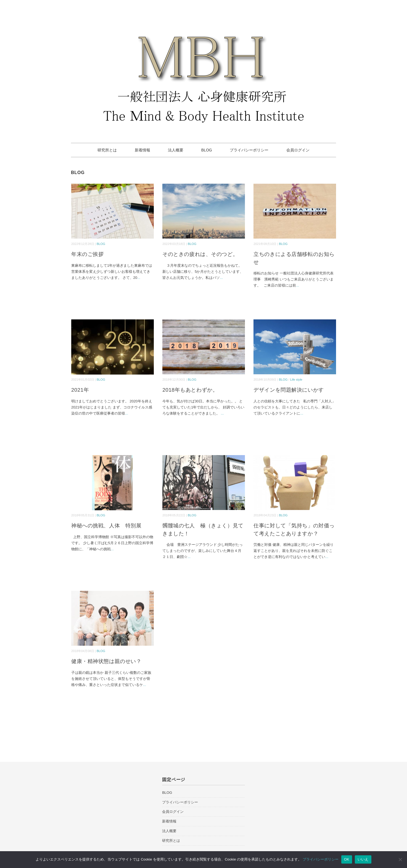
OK (347, 859)
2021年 (80, 390)
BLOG (207, 150)
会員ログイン (298, 150)
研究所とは (107, 150)
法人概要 (176, 150)
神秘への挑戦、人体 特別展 (106, 526)
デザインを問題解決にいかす (289, 390)
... (139, 278)
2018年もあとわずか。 (190, 390)
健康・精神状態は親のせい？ (106, 661)
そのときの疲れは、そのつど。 (200, 254)
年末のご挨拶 (87, 254)
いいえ (363, 859)
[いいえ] (400, 859)
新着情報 (142, 150)
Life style (296, 380)
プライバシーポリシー (249, 150)
